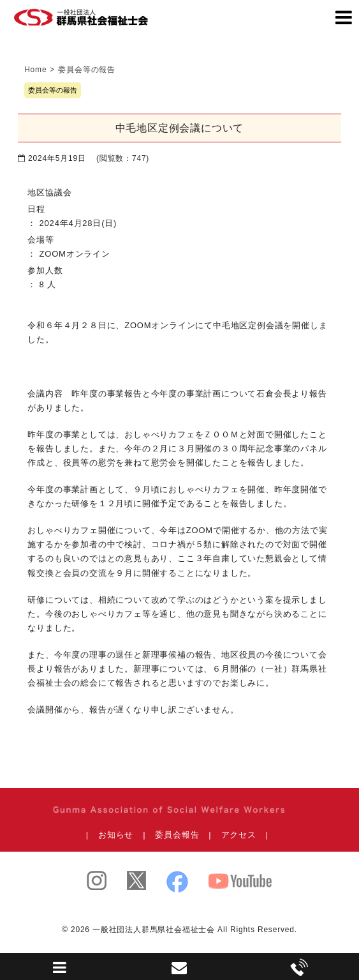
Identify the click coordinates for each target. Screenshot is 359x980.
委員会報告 (177, 835)
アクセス (239, 835)
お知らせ (116, 835)
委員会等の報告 (53, 90)
